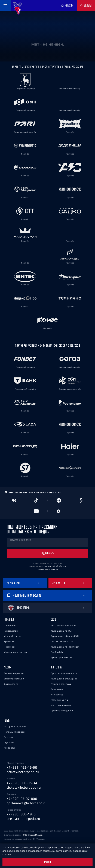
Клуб (7, 720)
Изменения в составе (16, 652)
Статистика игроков (62, 641)
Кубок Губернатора (61, 657)
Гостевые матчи (60, 700)
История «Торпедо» (15, 726)
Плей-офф (57, 652)
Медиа (7, 667)
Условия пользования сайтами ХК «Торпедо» (24, 839)
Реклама (9, 737)
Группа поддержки (61, 684)
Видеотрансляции (14, 679)
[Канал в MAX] (59, 511)
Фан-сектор (57, 695)
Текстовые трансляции (64, 625)
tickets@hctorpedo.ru (24, 787)
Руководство (11, 631)
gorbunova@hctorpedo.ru (27, 803)
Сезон (54, 619)
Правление (10, 625)
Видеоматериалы (14, 673)
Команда (9, 619)
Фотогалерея (11, 684)
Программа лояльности (64, 673)
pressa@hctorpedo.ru (23, 819)
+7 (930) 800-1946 (21, 814)
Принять (48, 862)
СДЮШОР (9, 742)
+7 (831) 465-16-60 (22, 767)
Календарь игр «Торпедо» (65, 647)
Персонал (9, 647)
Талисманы (57, 689)
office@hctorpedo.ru (23, 772)
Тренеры (9, 641)
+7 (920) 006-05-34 (22, 783)
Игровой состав (13, 636)
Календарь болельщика (64, 679)
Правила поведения (62, 711)
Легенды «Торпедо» (15, 732)
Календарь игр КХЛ (61, 631)
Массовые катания (61, 705)
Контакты (9, 748)
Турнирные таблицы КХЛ (65, 636)
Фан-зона (56, 667)
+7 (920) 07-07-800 (22, 799)
